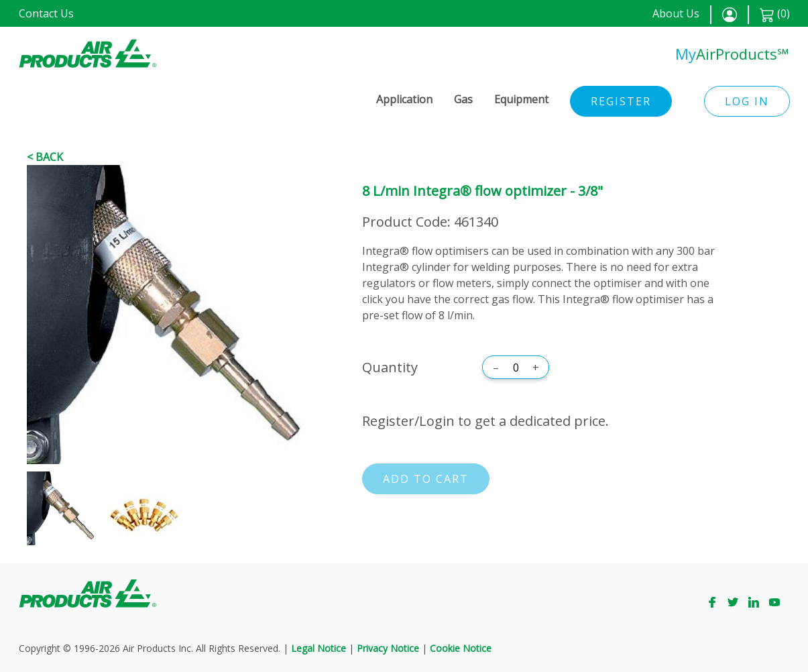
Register (621, 101)
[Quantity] (516, 368)
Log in (747, 101)
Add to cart (426, 479)
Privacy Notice (388, 648)
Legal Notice (319, 648)
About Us (676, 13)
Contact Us (46, 13)
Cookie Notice (461, 648)
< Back (45, 157)
